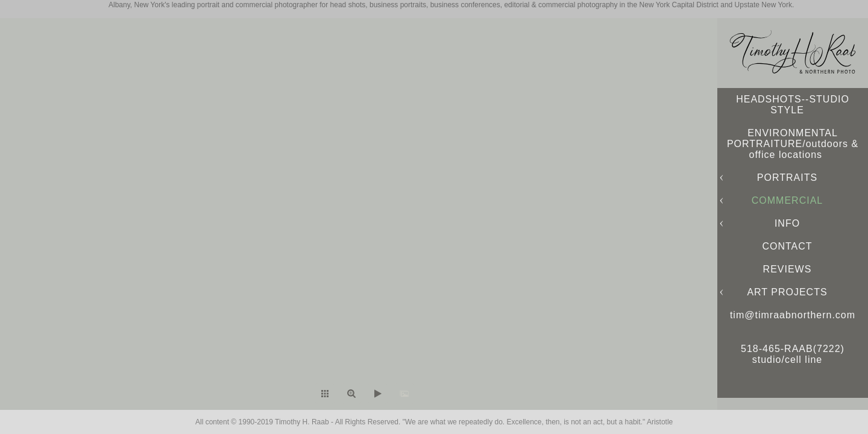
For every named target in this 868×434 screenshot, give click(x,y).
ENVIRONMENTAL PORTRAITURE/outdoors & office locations (793, 144)
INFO (787, 223)
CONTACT (787, 246)
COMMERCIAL (787, 200)
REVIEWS (788, 269)
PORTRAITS (787, 178)
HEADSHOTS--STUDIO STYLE (793, 105)
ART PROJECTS (787, 292)
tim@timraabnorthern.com (793, 315)
